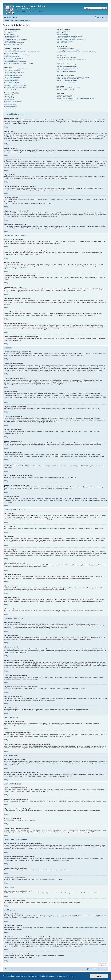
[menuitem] (14, 17)
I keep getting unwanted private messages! (68, 50)
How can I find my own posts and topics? (67, 71)
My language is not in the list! (12, 57)
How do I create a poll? (10, 74)
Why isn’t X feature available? (64, 97)
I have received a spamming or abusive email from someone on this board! (76, 52)
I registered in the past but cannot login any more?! (18, 39)
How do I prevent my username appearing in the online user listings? (22, 52)
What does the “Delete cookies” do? (14, 44)
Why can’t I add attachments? (12, 81)
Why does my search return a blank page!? (68, 68)
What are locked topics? (10, 106)
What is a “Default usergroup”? (65, 41)
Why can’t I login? (9, 38)
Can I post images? (9, 100)
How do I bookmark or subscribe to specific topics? (70, 79)
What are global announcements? (13, 101)
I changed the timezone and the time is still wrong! (17, 55)
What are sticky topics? (10, 105)
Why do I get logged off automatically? (14, 43)
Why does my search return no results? (67, 66)
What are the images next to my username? (16, 58)
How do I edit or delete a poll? (12, 77)
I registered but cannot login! (12, 36)
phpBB (78, 291)
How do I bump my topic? (11, 89)
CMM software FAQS (36, 12)
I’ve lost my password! (10, 41)
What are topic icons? (10, 108)
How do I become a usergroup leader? (67, 38)
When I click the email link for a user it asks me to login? (19, 63)
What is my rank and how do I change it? (15, 62)
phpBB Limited (52, 916)
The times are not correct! (11, 53)
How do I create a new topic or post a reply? (16, 69)
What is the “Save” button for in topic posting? (16, 86)
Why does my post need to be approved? (15, 87)
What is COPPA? (9, 33)
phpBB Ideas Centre (82, 927)
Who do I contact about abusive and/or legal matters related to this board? (76, 98)
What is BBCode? (9, 95)
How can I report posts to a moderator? (14, 84)
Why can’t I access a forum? (12, 79)
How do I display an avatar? (11, 60)
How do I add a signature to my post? (14, 72)
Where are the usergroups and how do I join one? (70, 36)
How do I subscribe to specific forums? (67, 80)
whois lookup (23, 941)
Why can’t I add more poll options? (13, 76)
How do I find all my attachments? (65, 89)
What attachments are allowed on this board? (68, 88)
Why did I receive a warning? (12, 82)
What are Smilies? (9, 98)
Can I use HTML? (9, 96)
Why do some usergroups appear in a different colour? (71, 39)
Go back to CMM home (22, 12)
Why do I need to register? (11, 31)
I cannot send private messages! (65, 48)
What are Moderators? (62, 33)
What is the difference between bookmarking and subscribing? (73, 77)
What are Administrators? (63, 31)
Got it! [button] (99, 976)
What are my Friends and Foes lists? (66, 57)
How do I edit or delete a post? (12, 71)
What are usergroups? (62, 34)
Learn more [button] (70, 976)
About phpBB (25, 918)
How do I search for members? (65, 70)
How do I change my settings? (12, 50)
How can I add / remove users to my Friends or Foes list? (72, 59)
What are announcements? (11, 103)
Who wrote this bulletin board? (65, 95)
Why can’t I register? (10, 34)
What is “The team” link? (63, 43)
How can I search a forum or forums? (66, 65)
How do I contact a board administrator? (67, 100)
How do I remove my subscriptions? (66, 82)
